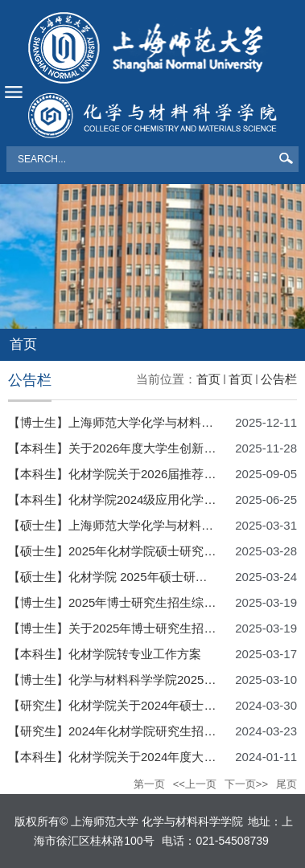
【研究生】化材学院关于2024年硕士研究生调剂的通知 (154, 705)
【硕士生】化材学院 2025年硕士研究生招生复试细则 (150, 577)
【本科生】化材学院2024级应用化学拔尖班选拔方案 (148, 500)
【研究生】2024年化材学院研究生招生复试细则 (136, 731)
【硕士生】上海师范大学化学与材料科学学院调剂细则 (153, 525)
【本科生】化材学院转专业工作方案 (105, 654)
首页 (208, 379)
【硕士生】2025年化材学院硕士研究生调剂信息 (136, 551)
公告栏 (279, 379)
